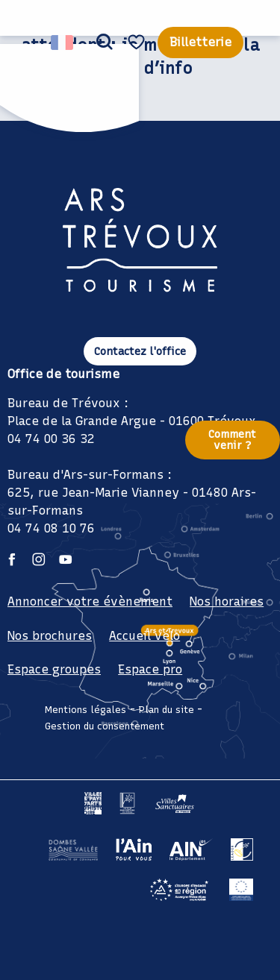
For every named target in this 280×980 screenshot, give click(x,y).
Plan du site (167, 710)
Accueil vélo (144, 636)
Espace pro (150, 669)
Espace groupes (54, 669)
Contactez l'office (140, 351)
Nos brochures (50, 636)
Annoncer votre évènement (90, 601)
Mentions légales (85, 710)
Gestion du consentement (105, 726)
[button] (105, 43)
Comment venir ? (232, 439)
